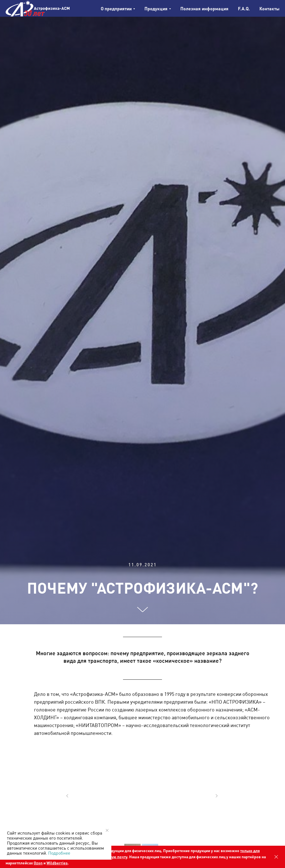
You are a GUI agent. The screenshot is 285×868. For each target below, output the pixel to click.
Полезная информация (204, 8)
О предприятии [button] (116, 8)
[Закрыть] (276, 857)
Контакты (269, 8)
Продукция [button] (156, 8)
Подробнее (59, 853)
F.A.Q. (244, 8)
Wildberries (57, 863)
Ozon (38, 863)
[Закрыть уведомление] (107, 830)
